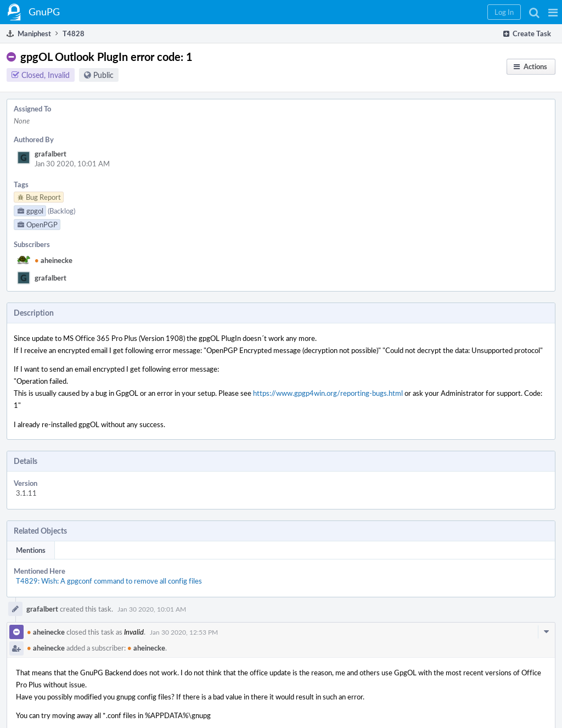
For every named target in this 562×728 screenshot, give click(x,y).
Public (103, 75)
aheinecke (54, 260)
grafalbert (50, 154)
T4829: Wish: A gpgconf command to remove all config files (109, 581)
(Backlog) (61, 211)
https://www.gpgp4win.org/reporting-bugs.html (328, 393)
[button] (553, 12)
